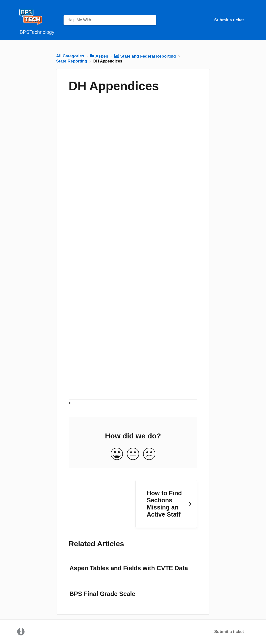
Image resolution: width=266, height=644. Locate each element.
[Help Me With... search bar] (110, 20)
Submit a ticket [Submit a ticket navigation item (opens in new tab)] (229, 20)
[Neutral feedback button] (133, 454)
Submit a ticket (229, 632)
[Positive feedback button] (117, 454)
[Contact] (248, 20)
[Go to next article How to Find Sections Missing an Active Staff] (166, 504)
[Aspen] (100, 56)
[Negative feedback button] (149, 454)
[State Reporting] (72, 61)
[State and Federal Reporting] (146, 56)
